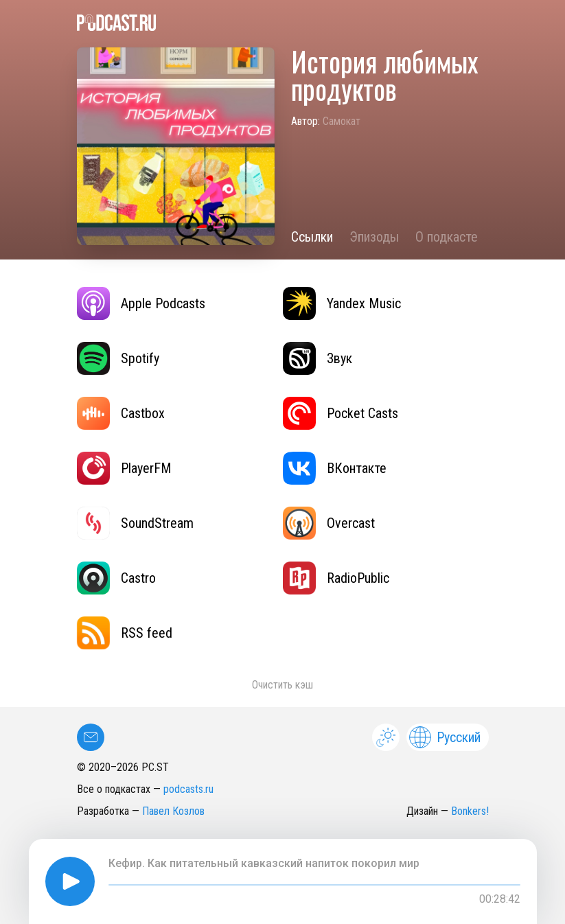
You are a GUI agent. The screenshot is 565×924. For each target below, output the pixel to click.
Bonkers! (470, 811)
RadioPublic (336, 578)
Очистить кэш (282, 685)
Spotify (118, 358)
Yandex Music (342, 303)
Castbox (121, 413)
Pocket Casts (341, 413)
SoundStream (135, 523)
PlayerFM (124, 468)
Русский (445, 737)
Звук (318, 358)
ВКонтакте (335, 468)
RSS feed (125, 633)
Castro (116, 578)
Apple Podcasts (141, 303)
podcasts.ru (188, 789)
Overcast (329, 523)
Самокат (342, 121)
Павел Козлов (173, 811)
